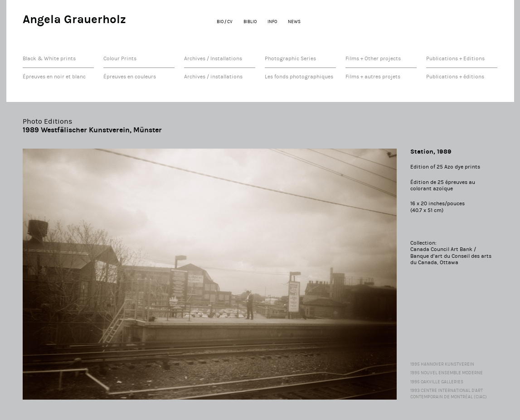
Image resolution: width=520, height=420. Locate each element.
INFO (272, 22)
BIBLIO (250, 22)
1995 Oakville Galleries (437, 382)
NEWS (294, 22)
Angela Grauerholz (74, 19)
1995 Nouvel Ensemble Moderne (447, 373)
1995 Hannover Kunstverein (442, 364)
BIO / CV (225, 22)
